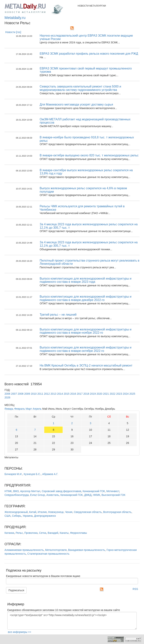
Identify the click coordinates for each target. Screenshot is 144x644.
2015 (66, 394)
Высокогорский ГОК (113, 495)
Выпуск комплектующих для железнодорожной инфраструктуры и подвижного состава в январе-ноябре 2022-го (86, 331)
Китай (33, 512)
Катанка (9, 533)
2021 (106, 394)
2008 (21, 394)
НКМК (96, 495)
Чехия (69, 512)
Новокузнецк (56, 512)
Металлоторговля (56, 550)
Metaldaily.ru (15, 18)
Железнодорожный (16, 512)
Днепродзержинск (45, 516)
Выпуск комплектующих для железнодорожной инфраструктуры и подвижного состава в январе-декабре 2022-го (86, 298)
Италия (42, 512)
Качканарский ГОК (94, 491)
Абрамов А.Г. (50, 474)
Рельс (19, 533)
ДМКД (88, 495)
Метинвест (113, 491)
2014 (60, 394)
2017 (80, 394)
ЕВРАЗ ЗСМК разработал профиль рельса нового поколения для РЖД (89, 54)
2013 (53, 394)
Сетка (43, 533)
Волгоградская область (117, 512)
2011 (40, 394)
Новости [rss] (13, 32)
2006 (7, 394)
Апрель (37, 409)
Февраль (20, 409)
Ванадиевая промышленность (87, 550)
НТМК (8, 491)
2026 (7, 397)
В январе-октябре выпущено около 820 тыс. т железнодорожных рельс (89, 155)
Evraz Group (38, 495)
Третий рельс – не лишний (58, 315)
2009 (27, 394)
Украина (28, 516)
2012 (47, 394)
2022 (113, 394)
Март (29, 409)
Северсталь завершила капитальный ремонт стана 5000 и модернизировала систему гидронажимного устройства (80, 88)
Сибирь (17, 516)
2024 (126, 394)
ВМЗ (16, 491)
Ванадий (53, 533)
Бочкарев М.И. (13, 474)
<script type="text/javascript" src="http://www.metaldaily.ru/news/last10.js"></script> (72, 621)
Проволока (31, 533)
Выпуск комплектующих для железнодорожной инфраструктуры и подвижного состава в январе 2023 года (86, 280)
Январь (9, 409)
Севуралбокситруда (17, 495)
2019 (93, 394)
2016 (73, 394)
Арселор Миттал (30, 491)
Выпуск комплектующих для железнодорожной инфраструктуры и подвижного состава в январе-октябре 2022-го (86, 349)
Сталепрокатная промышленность (48, 554)
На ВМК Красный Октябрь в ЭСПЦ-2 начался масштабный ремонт (86, 365)
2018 (86, 394)
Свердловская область (88, 512)
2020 (99, 394)
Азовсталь (53, 495)
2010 (34, 394)
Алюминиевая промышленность (24, 550)
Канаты (64, 533)
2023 (119, 394)
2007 (14, 394)
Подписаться (16, 590)
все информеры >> (19, 632)
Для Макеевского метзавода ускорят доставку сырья (76, 104)
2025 (132, 394)
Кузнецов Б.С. (32, 474)
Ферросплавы (79, 533)
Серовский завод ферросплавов (61, 491)
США (7, 516)
